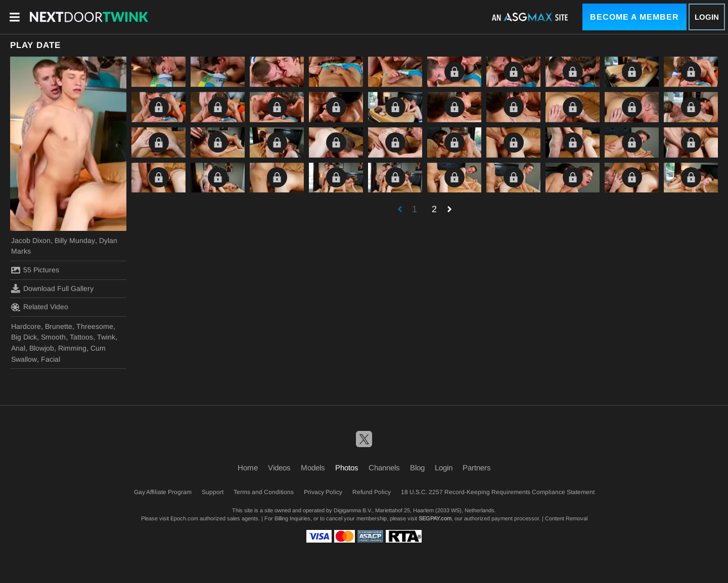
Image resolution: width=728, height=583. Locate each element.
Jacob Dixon (31, 240)
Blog (417, 468)
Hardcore (26, 326)
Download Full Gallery (52, 288)
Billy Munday (75, 240)
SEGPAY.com (435, 518)
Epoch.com (184, 518)
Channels (384, 468)
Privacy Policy (323, 492)
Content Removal (566, 518)
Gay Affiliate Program (163, 492)
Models (313, 468)
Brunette (59, 326)
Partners (477, 468)
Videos (279, 468)
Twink (106, 337)
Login (707, 17)
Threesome (95, 326)
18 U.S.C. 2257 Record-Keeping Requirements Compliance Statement (498, 492)
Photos (347, 468)
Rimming (72, 348)
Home (248, 468)
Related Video (40, 307)
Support (213, 492)
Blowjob (42, 348)
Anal (18, 348)
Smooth (53, 337)
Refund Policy (372, 492)
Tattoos (81, 337)
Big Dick (24, 337)
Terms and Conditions (264, 492)
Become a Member (634, 17)
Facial (51, 359)
